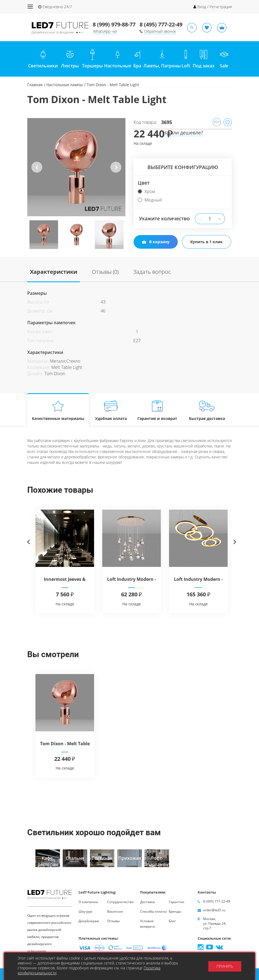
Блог (172, 921)
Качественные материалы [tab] (58, 410)
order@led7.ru (214, 910)
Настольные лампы (65, 85)
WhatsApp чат (105, 31)
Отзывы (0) (105, 272)
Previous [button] (37, 172)
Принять (225, 966)
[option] (76, 167)
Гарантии (177, 902)
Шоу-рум (85, 911)
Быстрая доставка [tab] (207, 410)
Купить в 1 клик (207, 242)
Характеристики (54, 272)
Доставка (147, 902)
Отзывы (113, 921)
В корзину (156, 242)
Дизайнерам (89, 921)
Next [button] (116, 172)
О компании (88, 902)
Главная (35, 85)
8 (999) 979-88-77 (114, 24)
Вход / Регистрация (215, 7)
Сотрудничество (120, 902)
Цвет (144, 183)
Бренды (175, 911)
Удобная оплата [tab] (111, 410)
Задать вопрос (152, 272)
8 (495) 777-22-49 (161, 24)
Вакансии (115, 911)
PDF (217, 122)
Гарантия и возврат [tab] (157, 410)
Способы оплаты (153, 911)
